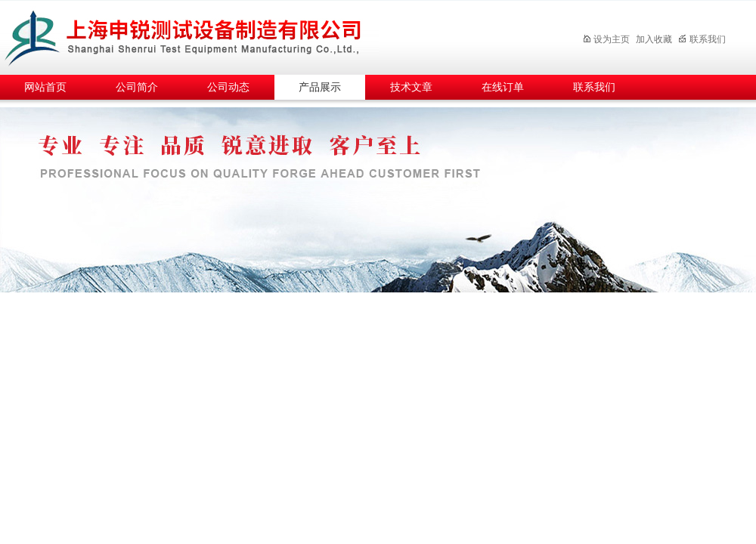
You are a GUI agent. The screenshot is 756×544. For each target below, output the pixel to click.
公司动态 (228, 87)
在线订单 (503, 87)
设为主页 (606, 39)
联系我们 (702, 39)
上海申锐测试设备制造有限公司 (200, 35)
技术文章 (411, 87)
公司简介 (137, 87)
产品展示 (320, 87)
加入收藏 (654, 39)
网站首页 (45, 87)
